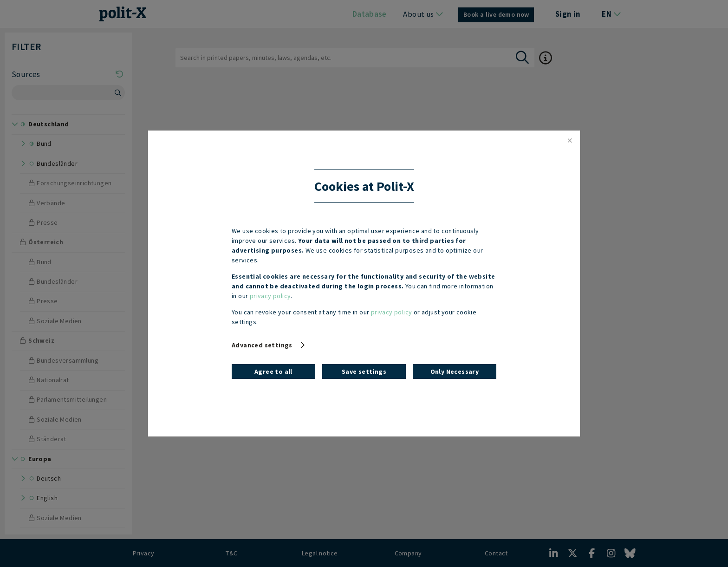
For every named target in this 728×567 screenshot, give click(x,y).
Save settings (364, 371)
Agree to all (273, 371)
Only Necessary (455, 371)
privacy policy (270, 296)
